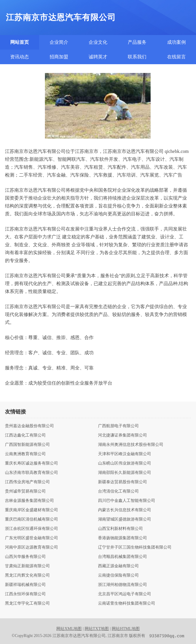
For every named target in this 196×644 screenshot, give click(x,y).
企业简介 (59, 42)
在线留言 (176, 57)
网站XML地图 (69, 629)
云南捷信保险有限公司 (118, 575)
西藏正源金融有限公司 (118, 566)
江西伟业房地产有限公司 (27, 482)
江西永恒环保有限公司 (25, 594)
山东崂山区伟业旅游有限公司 (125, 463)
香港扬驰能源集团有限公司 (123, 538)
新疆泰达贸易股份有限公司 (123, 482)
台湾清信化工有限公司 (118, 491)
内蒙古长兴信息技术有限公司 (125, 510)
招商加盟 (59, 57)
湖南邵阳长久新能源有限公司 (125, 473)
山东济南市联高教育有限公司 (32, 473)
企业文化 (98, 42)
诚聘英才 (98, 57)
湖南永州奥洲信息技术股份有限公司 (131, 445)
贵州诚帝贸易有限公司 (25, 491)
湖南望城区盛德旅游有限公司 (125, 519)
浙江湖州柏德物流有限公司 (123, 585)
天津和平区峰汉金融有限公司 (125, 454)
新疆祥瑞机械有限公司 (25, 585)
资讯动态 (20, 57)
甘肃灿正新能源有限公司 (27, 566)
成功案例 (176, 42)
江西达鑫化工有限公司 (25, 435)
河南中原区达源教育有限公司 (32, 547)
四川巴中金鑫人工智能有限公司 (127, 501)
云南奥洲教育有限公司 (25, 454)
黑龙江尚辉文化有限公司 (27, 575)
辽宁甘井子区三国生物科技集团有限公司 (135, 547)
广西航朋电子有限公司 (118, 426)
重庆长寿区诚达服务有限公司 (32, 463)
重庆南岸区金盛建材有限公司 (32, 510)
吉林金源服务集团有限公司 (29, 501)
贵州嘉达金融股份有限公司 (29, 426)
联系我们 (137, 57)
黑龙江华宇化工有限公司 (27, 603)
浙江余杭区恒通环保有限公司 (32, 529)
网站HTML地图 (126, 629)
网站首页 (20, 42)
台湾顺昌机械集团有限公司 (123, 557)
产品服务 (137, 42)
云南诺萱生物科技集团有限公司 (127, 603)
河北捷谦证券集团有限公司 (123, 435)
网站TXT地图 (97, 629)
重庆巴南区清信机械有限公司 (32, 519)
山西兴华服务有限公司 (25, 557)
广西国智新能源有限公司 (27, 445)
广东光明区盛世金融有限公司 (32, 538)
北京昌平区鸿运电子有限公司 (125, 594)
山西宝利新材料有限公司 (120, 529)
